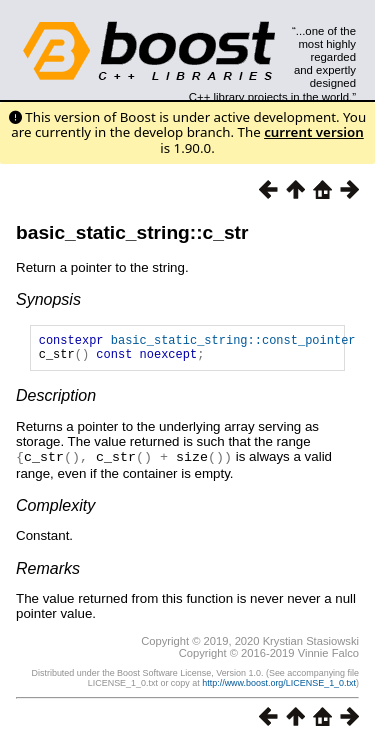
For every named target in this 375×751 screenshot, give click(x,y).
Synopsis (48, 299)
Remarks (48, 573)
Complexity (55, 510)
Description (56, 401)
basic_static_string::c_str (132, 232)
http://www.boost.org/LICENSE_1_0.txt (279, 688)
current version (314, 132)
